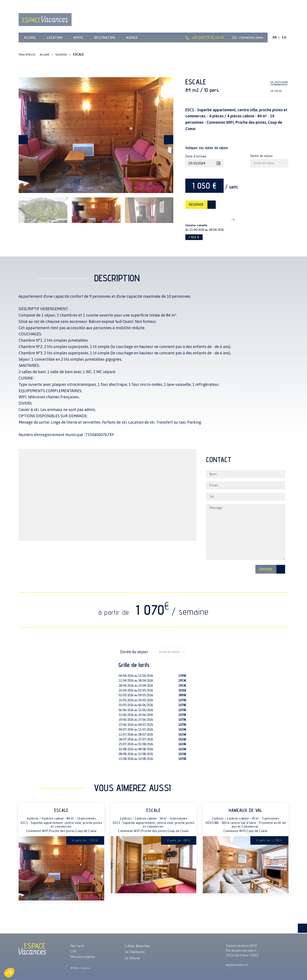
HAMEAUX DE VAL (246, 818)
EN (284, 40)
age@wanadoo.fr (238, 963)
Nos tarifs (78, 944)
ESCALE (61, 818)
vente (78, 40)
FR (275, 40)
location (55, 40)
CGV (74, 950)
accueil (44, 57)
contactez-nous (251, 40)
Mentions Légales (84, 956)
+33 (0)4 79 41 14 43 (208, 40)
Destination (105, 40)
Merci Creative (82, 968)
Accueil (30, 40)
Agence (132, 40)
